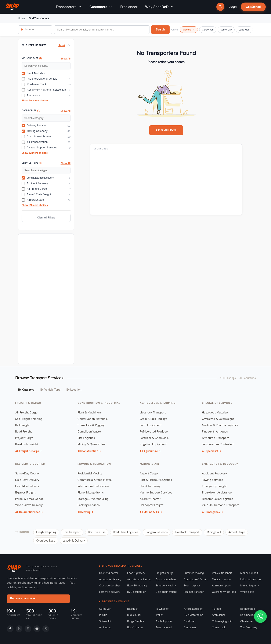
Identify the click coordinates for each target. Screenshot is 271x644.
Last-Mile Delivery (27, 486)
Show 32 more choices (35, 153)
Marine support (249, 574)
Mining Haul (222, 533)
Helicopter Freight (152, 505)
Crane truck (219, 629)
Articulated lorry (193, 610)
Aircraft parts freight (139, 580)
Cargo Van (208, 30)
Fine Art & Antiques (215, 432)
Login (233, 7)
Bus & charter (135, 629)
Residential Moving (90, 474)
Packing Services (89, 505)
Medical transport (222, 580)
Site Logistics (86, 438)
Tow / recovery (249, 629)
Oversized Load (72, 541)
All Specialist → (212, 452)
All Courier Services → (29, 512)
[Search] (220, 7)
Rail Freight (22, 425)
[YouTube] (37, 630)
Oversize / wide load (224, 593)
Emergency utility (166, 587)
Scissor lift (105, 622)
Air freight (105, 629)
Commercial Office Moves (95, 480)
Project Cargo (24, 438)
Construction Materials (93, 419)
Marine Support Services (156, 493)
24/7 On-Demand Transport (220, 505)
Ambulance (219, 616)
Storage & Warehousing (93, 499)
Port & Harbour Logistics (156, 480)
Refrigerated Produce (154, 432)
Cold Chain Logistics (130, 533)
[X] (46, 630)
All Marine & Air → (151, 512)
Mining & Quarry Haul (91, 444)
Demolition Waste (89, 432)
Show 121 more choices (35, 205)
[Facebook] (10, 630)
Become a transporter (25, 600)
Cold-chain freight (166, 593)
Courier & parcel (109, 574)
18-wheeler (162, 610)
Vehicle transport (222, 574)
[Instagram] (28, 630)
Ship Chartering (150, 486)
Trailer (159, 616)
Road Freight (24, 432)
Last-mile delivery (109, 593)
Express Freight (25, 493)
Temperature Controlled (218, 444)
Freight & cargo (165, 574)
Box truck (133, 610)
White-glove (247, 593)
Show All (66, 59)
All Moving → (85, 512)
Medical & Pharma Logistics (220, 425)
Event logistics (192, 587)
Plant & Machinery (90, 413)
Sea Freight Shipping (29, 419)
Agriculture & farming (196, 580)
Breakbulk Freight (27, 444)
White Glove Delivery (29, 505)
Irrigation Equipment (153, 444)
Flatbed (216, 610)
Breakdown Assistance (217, 493)
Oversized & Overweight (218, 419)
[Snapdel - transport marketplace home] (11, 569)
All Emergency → (212, 512)
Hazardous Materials (215, 413)
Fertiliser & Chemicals (154, 438)
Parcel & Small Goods (29, 499)
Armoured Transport (215, 438)
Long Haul (244, 30)
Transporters (69, 7)
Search (160, 30)
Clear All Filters (46, 218)
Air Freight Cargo (26, 413)
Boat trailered (164, 629)
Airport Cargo (149, 474)
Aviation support (222, 587)
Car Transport (74, 533)
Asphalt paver (164, 622)
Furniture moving (194, 574)
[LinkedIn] (19, 630)
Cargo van (105, 610)
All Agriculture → (150, 452)
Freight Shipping (47, 533)
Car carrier (190, 629)
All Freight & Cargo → (28, 452)
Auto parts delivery (110, 580)
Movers (189, 30)
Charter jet (247, 622)
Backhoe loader (250, 616)
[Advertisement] (46, 299)
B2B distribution (137, 593)
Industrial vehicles (251, 580)
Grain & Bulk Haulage (153, 419)
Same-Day (226, 30)
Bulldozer (189, 622)
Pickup (103, 616)
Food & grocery (136, 574)
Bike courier (134, 616)
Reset (62, 45)
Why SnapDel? (160, 7)
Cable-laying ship (222, 622)
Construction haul (166, 580)
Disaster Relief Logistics (218, 499)
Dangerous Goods (162, 533)
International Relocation (93, 486)
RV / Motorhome (194, 616)
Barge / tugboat (136, 622)
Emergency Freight (214, 486)
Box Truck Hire (100, 533)
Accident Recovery (214, 474)
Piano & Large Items (91, 493)
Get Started (253, 7)
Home (22, 18)
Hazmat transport (194, 593)
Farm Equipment (151, 425)
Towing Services (213, 480)
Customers (101, 7)
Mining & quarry (250, 587)
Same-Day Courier (28, 474)
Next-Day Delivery (27, 480)
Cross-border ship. (110, 587)
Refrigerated (248, 610)
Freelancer (129, 7)
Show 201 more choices (35, 101)
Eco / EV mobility (137, 587)
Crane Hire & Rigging (91, 425)
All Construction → (89, 452)
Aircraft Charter (150, 499)
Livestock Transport (153, 413)
